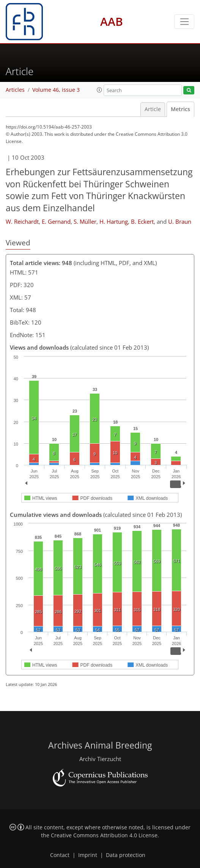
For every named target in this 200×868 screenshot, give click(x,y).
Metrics (180, 109)
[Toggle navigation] (184, 22)
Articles (15, 90)
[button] (99, 90)
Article (153, 109)
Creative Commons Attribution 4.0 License (104, 835)
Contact (60, 855)
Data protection (126, 855)
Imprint (88, 855)
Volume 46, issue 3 (56, 90)
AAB (112, 21)
